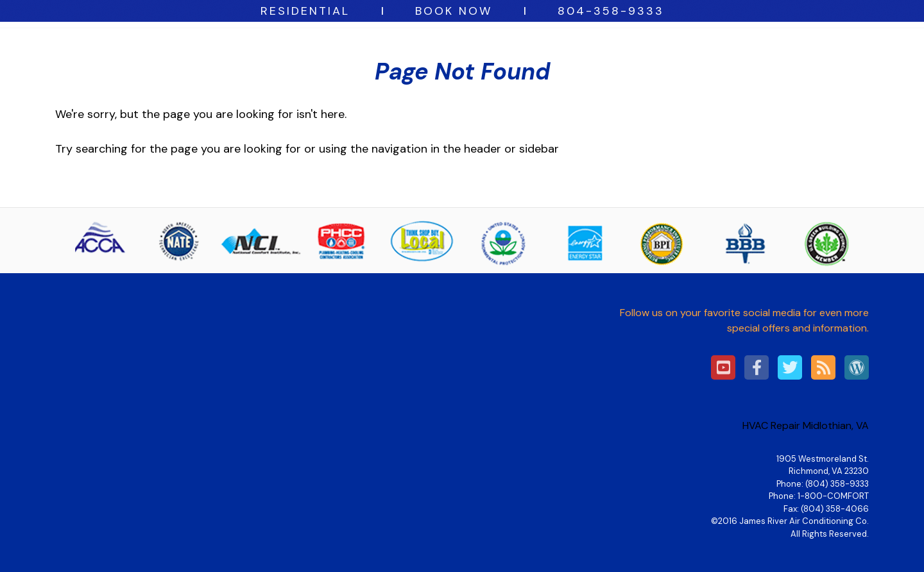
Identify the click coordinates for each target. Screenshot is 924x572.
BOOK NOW (454, 11)
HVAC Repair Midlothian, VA (806, 425)
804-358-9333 (611, 11)
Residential (305, 11)
